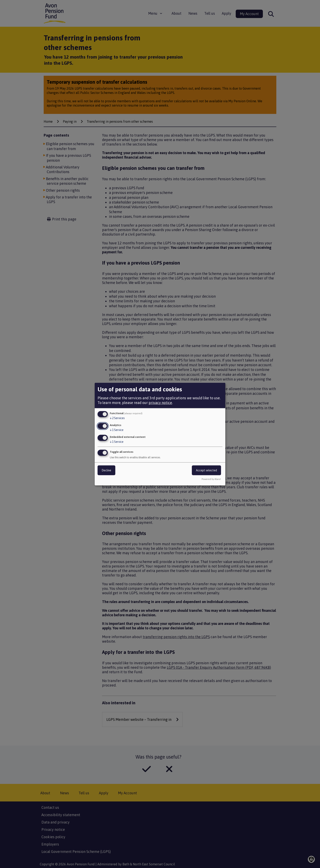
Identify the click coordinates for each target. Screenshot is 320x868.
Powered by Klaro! (211, 479)
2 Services (117, 418)
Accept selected (206, 470)
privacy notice (160, 403)
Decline (106, 470)
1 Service (117, 430)
